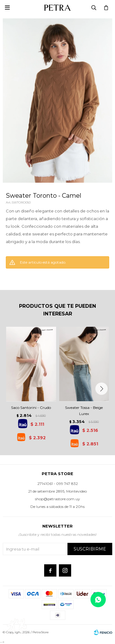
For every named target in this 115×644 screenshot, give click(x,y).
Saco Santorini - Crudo (31, 408)
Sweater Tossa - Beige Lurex (84, 411)
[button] (102, 389)
